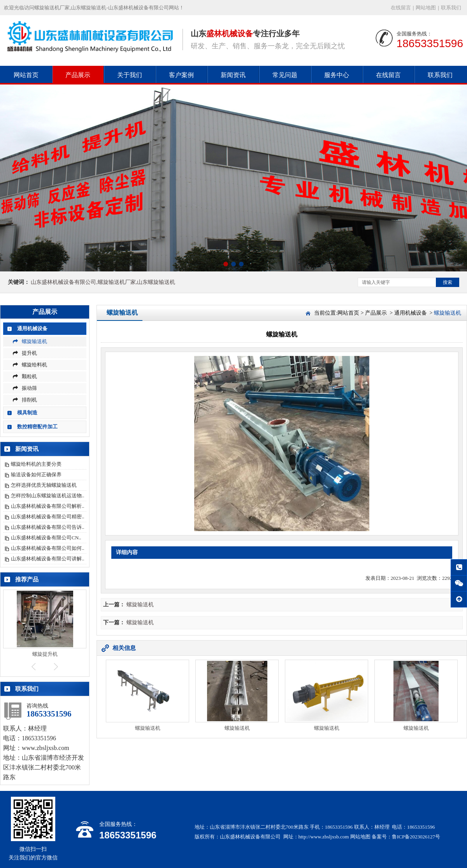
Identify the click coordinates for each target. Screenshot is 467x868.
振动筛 (25, 388)
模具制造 (27, 413)
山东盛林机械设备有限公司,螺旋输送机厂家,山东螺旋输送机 (103, 282)
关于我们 (130, 75)
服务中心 (337, 75)
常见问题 (285, 75)
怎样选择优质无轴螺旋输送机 (44, 485)
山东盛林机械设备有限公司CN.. (46, 538)
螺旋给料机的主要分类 (36, 464)
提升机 (25, 353)
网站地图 (426, 8)
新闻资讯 (233, 75)
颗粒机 (25, 376)
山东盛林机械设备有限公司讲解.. (48, 559)
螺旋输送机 (30, 341)
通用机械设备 (32, 328)
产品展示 (78, 75)
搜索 (448, 282)
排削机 (25, 400)
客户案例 (181, 75)
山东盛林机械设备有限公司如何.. (48, 548)
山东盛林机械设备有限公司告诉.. (48, 527)
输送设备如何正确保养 (36, 474)
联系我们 (451, 8)
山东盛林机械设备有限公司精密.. (48, 517)
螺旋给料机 (30, 365)
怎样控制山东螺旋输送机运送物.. (48, 496)
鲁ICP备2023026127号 (416, 837)
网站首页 (26, 75)
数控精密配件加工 (37, 427)
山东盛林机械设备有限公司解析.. (48, 506)
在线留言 (401, 8)
